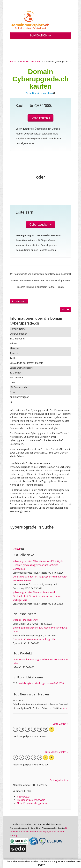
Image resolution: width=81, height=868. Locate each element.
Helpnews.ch (24, 797)
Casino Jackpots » (59, 780)
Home (13, 61)
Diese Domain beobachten (39, 93)
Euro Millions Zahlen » (57, 752)
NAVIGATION (40, 35)
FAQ (66, 309)
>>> (65, 708)
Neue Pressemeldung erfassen (33, 803)
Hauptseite (19, 301)
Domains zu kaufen (30, 61)
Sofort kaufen (40, 118)
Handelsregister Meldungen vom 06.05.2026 (41, 683)
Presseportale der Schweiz (31, 800)
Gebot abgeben (41, 225)
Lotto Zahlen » (60, 724)
